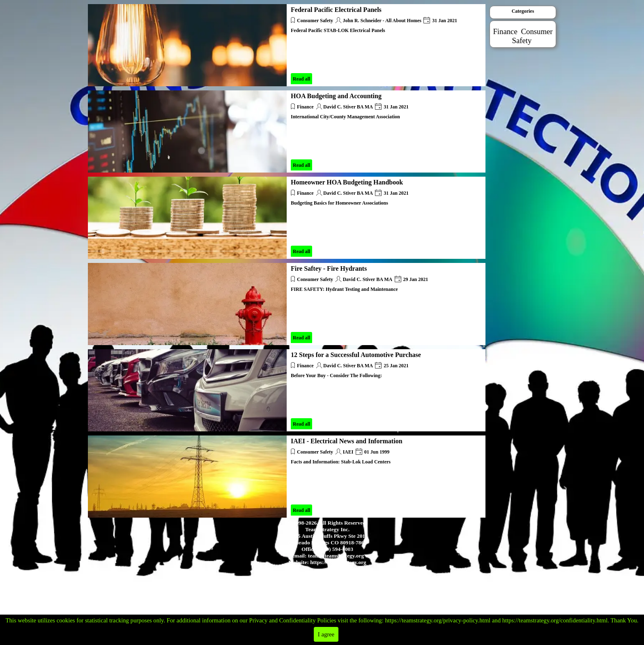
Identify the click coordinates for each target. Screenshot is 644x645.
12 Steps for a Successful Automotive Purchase (356, 355)
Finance (305, 107)
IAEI (348, 452)
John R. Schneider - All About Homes (382, 21)
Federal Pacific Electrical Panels (336, 10)
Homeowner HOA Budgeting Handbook (347, 182)
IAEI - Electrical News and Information (347, 441)
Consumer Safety (315, 21)
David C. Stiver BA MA (348, 107)
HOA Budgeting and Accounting (336, 96)
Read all (301, 79)
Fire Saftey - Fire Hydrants (329, 268)
